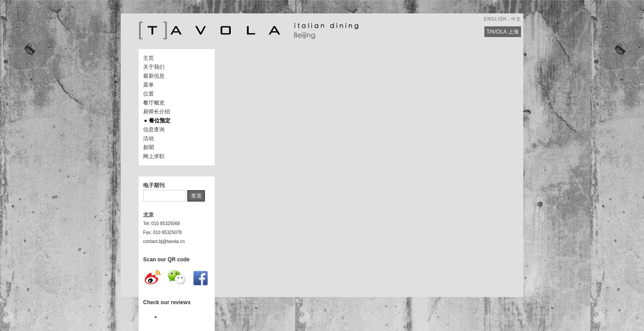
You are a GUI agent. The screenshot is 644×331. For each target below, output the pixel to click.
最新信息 (154, 76)
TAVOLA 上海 (503, 32)
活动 (148, 138)
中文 (516, 19)
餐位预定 (160, 121)
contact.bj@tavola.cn (164, 241)
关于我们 (154, 67)
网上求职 (154, 156)
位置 (148, 94)
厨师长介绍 (157, 112)
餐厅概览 (154, 103)
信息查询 (154, 130)
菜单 (148, 85)
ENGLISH (495, 19)
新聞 (148, 147)
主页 (148, 58)
